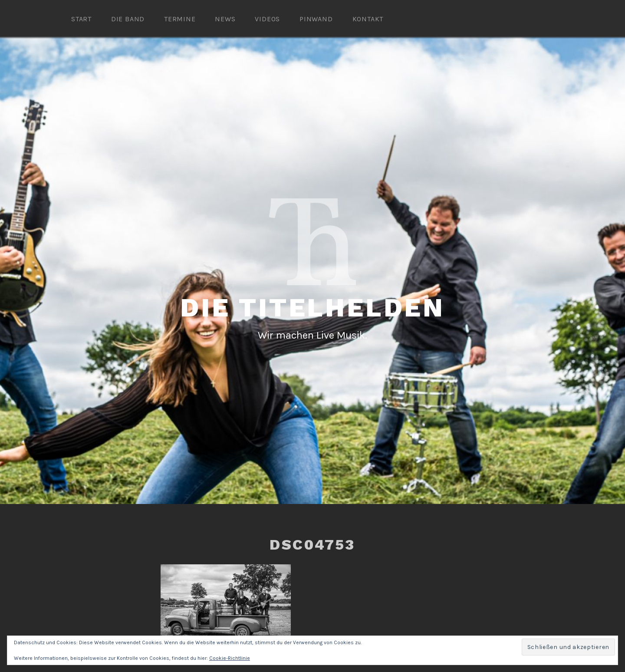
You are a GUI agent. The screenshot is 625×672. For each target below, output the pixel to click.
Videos (267, 19)
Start (81, 19)
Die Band (128, 19)
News (225, 19)
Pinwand (316, 19)
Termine (180, 19)
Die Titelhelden (312, 308)
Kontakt (368, 19)
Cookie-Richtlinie (230, 658)
